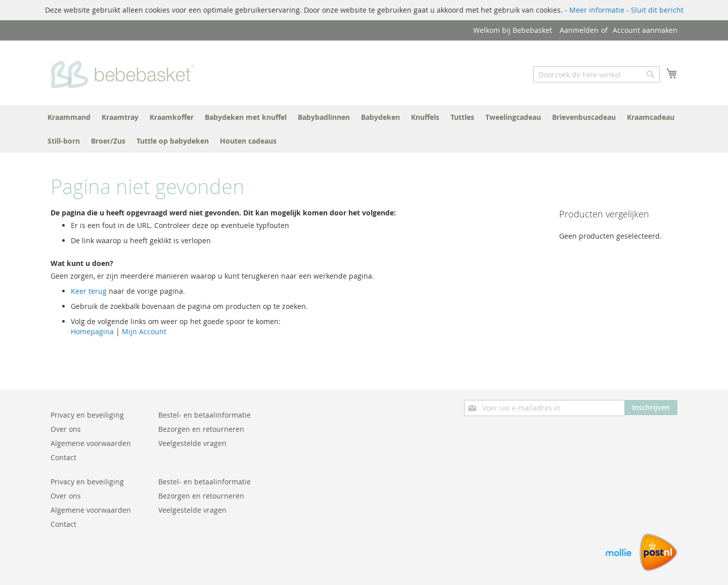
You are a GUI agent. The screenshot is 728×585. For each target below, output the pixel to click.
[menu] (364, 129)
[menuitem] (69, 117)
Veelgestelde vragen (192, 443)
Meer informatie (597, 10)
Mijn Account (144, 331)
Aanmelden (579, 30)
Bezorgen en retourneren (201, 429)
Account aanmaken (645, 30)
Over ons (66, 429)
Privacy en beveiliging (87, 415)
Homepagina (92, 331)
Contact (63, 457)
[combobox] (597, 74)
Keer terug (89, 291)
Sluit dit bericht (657, 10)
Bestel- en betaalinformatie (204, 415)
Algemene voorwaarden (91, 443)
